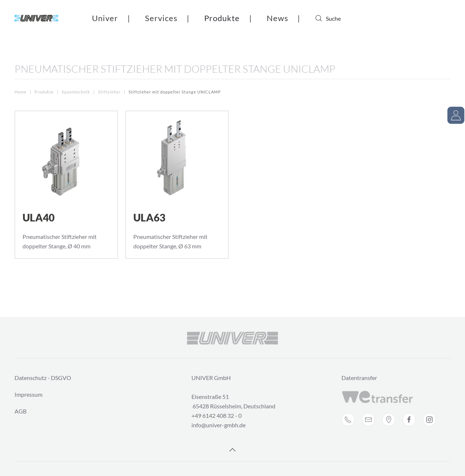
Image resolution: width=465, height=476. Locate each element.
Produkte (222, 18)
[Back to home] (36, 18)
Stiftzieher (110, 92)
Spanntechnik (76, 92)
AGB (21, 411)
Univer (105, 18)
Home (21, 92)
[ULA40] (66, 185)
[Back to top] (232, 450)
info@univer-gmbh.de (219, 425)
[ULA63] (177, 185)
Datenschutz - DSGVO (43, 378)
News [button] (278, 18)
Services (161, 18)
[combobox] (344, 18)
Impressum (29, 394)
